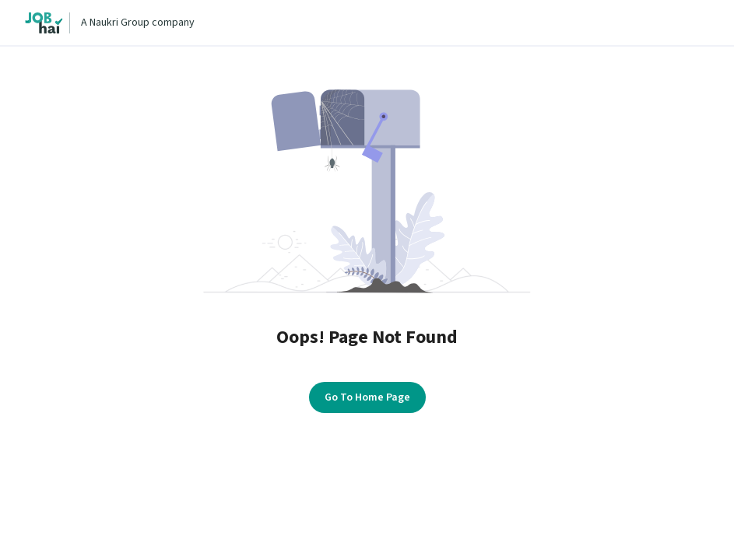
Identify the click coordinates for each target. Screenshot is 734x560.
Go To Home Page (367, 397)
